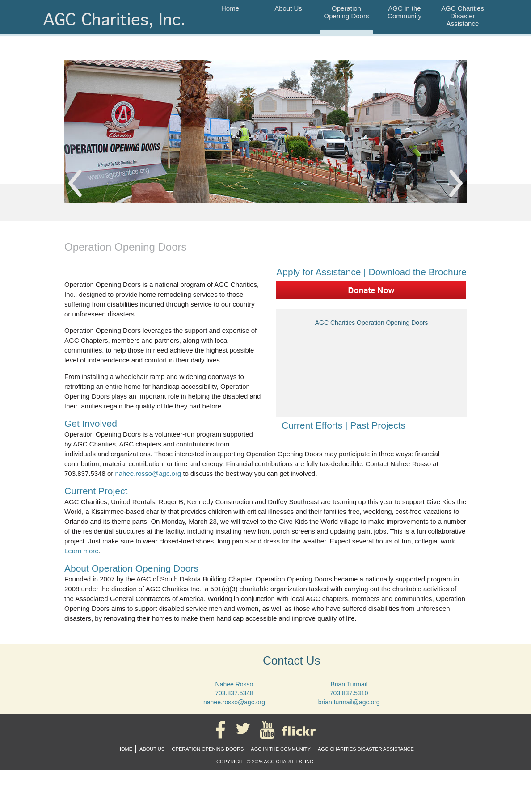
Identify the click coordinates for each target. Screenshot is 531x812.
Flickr (300, 730)
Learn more (82, 551)
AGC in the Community (405, 12)
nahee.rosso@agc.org (148, 473)
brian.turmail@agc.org (349, 702)
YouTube (269, 730)
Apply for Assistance (318, 272)
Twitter (245, 730)
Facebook (222, 730)
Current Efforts (311, 425)
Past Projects (376, 425)
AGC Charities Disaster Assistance (463, 16)
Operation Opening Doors (347, 12)
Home (230, 8)
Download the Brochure (418, 272)
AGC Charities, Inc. (116, 25)
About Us (288, 8)
